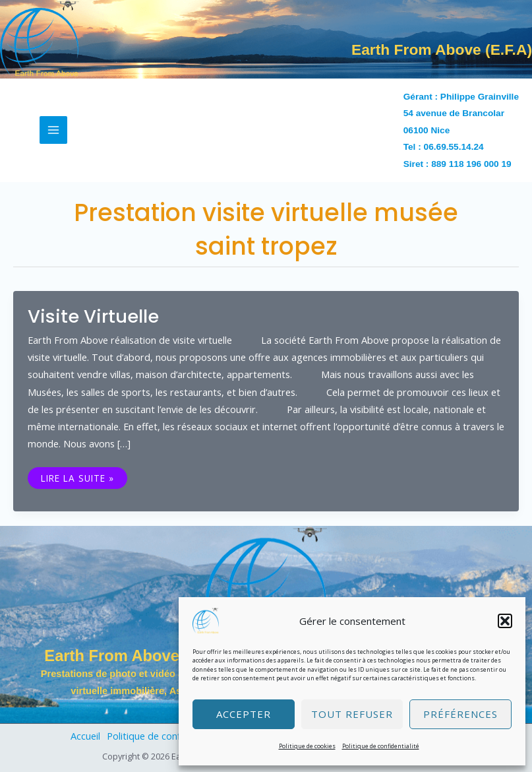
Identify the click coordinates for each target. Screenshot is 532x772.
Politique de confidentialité (381, 746)
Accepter (244, 714)
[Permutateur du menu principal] (53, 130)
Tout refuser (352, 714)
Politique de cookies (307, 746)
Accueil (85, 736)
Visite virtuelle (93, 316)
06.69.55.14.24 (454, 147)
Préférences (460, 714)
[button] (505, 621)
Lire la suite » (77, 477)
